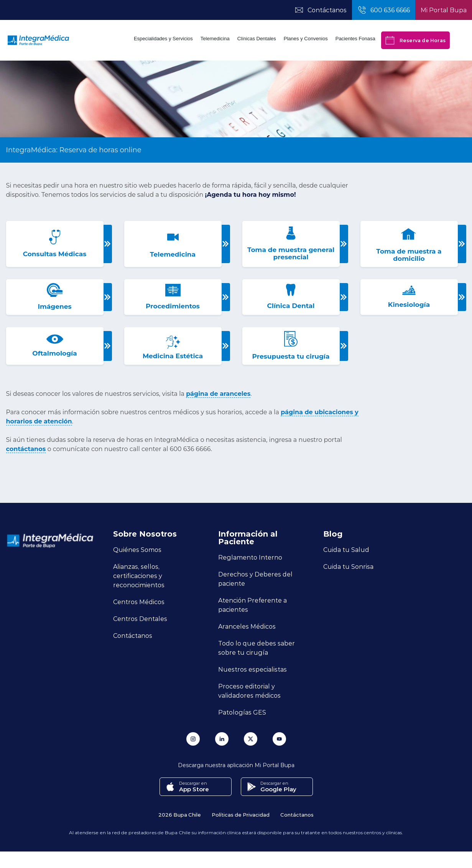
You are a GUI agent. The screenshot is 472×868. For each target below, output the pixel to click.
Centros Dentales (140, 618)
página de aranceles (218, 394)
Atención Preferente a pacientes (252, 605)
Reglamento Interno (250, 557)
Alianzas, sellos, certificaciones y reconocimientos (139, 576)
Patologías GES (242, 712)
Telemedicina (215, 39)
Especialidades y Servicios (163, 39)
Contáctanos (133, 635)
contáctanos (26, 449)
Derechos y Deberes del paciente (255, 579)
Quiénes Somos (137, 549)
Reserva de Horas (415, 40)
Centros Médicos (139, 602)
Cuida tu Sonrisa (348, 566)
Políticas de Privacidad (241, 814)
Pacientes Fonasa (355, 39)
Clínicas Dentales (257, 39)
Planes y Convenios (306, 39)
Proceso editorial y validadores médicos (249, 691)
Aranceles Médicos (247, 626)
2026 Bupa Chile (180, 814)
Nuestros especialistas (252, 669)
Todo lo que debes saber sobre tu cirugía (257, 648)
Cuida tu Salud (346, 549)
